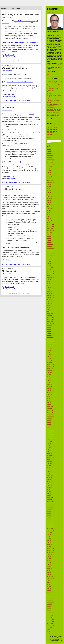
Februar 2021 (50, 268)
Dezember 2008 (50, 549)
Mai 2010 (49, 515)
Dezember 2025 (50, 159)
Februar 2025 (50, 177)
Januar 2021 (49, 270)
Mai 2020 (49, 286)
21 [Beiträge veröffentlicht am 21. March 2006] (49, 131)
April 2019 (49, 309)
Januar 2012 (49, 477)
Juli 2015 (49, 396)
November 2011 (50, 479)
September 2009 (50, 531)
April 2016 (49, 380)
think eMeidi (54, 638)
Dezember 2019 (50, 295)
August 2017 (49, 349)
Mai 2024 (49, 191)
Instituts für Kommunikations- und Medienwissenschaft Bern (19, 280)
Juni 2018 (49, 329)
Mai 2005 (49, 634)
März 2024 (49, 195)
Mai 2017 (49, 355)
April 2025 (49, 173)
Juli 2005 (49, 630)
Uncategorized (9, 55)
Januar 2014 (49, 432)
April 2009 (49, 541)
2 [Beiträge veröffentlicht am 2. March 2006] (51, 126)
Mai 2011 (49, 491)
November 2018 (50, 319)
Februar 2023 (50, 220)
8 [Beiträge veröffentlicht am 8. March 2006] (50, 127)
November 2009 (50, 527)
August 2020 (49, 280)
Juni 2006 (49, 608)
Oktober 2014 (50, 414)
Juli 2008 (49, 559)
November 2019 (50, 297)
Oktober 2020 (50, 276)
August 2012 (49, 464)
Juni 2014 (49, 422)
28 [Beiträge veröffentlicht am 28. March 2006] (49, 133)
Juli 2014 (49, 420)
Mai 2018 (49, 331)
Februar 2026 (50, 155)
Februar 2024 (50, 197)
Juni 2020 (49, 284)
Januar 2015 (49, 408)
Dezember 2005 (50, 620)
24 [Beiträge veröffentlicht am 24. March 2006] (53, 131)
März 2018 (49, 335)
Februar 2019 (50, 313)
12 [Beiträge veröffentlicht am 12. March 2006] (56, 127)
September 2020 (50, 278)
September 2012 (50, 462)
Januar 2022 (49, 246)
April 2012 (49, 471)
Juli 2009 (49, 535)
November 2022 (50, 226)
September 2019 (50, 301)
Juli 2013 (49, 444)
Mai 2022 (49, 238)
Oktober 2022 (50, 228)
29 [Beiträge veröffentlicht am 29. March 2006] (50, 133)
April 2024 (49, 193)
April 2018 (49, 333)
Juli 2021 (49, 258)
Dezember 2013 (50, 434)
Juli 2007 (49, 582)
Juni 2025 (49, 169)
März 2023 (49, 218)
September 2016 (50, 371)
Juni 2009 (49, 537)
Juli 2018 (49, 327)
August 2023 (49, 208)
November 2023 (50, 202)
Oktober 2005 (50, 624)
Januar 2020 (49, 293)
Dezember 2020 (50, 272)
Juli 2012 (49, 466)
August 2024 (49, 185)
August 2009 (49, 533)
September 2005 (50, 626)
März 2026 (49, 153)
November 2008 (50, 551)
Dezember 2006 (50, 596)
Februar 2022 (50, 244)
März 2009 (49, 543)
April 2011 (49, 493)
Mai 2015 (49, 400)
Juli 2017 (49, 351)
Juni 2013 (49, 446)
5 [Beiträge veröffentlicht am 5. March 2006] (56, 126)
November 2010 (50, 503)
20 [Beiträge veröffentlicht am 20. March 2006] (47, 131)
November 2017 (50, 343)
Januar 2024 (49, 198)
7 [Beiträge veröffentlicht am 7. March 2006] (49, 127)
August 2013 (49, 442)
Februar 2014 (50, 430)
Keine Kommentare (7, 61)
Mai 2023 (49, 214)
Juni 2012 (49, 468)
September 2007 (50, 578)
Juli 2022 (49, 234)
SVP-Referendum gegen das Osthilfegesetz (19, 248)
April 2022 (49, 240)
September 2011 (50, 483)
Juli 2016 (49, 375)
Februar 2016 (50, 384)
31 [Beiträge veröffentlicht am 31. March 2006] (53, 133)
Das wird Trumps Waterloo (53, 88)
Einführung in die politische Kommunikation (22, 278)
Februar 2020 (50, 291)
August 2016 (49, 373)
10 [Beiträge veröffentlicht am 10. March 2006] (53, 127)
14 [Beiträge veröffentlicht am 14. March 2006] (49, 129)
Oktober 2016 (50, 369)
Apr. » (52, 135)
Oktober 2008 (50, 553)
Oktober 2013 (50, 438)
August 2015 (49, 394)
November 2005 (50, 622)
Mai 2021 (49, 262)
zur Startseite (50, 12)
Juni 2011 (49, 489)
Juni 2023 (49, 212)
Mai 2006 (49, 610)
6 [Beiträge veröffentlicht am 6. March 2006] (47, 127)
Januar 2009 (49, 547)
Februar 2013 (50, 454)
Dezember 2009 (50, 525)
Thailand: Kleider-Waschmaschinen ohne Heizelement (52, 92)
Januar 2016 (49, 386)
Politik (8, 260)
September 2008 (50, 555)
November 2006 (50, 598)
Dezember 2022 (50, 224)
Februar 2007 (50, 592)
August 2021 (49, 256)
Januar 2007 (49, 594)
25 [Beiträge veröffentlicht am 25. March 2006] (55, 131)
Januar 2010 (49, 523)
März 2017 (49, 359)
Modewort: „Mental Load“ (52, 99)
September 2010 (50, 507)
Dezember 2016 (50, 365)
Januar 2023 (49, 222)
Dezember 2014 (50, 410)
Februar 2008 (50, 568)
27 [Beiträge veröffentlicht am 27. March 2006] (47, 133)
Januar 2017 (49, 363)
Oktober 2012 (50, 460)
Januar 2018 (49, 339)
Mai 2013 (49, 448)
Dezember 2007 (50, 572)
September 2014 (50, 416)
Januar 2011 (49, 499)
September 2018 (50, 323)
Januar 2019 (49, 315)
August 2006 (49, 604)
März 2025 (49, 175)
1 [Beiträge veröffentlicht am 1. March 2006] (50, 126)
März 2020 (49, 289)
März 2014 (49, 428)
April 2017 (49, 357)
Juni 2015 (49, 398)
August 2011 (49, 485)
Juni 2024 (49, 189)
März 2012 (49, 473)
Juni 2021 (49, 260)
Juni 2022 (49, 236)
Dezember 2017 (50, 341)
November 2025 (50, 161)
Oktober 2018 (50, 321)
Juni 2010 (49, 513)
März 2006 (49, 614)
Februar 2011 (50, 497)
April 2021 (49, 264)
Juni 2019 (49, 307)
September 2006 (50, 602)
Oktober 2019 (50, 299)
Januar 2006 (49, 618)
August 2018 (49, 325)
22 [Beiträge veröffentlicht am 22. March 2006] (50, 131)
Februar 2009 (50, 545)
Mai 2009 (49, 539)
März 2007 (49, 590)
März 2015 (49, 404)
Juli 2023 (49, 210)
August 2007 (49, 580)
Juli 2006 (49, 606)
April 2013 (49, 450)
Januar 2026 (49, 157)
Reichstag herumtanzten (22, 49)
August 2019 (49, 303)
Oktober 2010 (50, 505)
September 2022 (50, 230)
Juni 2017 (49, 353)
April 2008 (49, 564)
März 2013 (49, 452)
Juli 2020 (49, 282)
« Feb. (48, 135)
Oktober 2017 (50, 345)
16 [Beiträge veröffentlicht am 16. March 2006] (52, 129)
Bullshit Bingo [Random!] (14, 162)
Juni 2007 (49, 584)
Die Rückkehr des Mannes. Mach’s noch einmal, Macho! (23, 42)
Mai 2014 (49, 424)
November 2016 (50, 367)
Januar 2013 (49, 456)
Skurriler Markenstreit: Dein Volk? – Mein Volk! (20, 82)
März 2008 (49, 566)
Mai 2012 (49, 470)
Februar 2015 (50, 406)
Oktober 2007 (50, 576)
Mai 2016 (49, 378)
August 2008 (49, 557)
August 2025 (49, 167)
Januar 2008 (49, 570)
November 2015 (50, 390)
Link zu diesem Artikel (7, 17)
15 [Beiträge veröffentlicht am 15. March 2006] (50, 129)
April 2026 (49, 151)
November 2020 (50, 274)
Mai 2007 (49, 586)
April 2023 (49, 216)
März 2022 (49, 242)
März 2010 (49, 519)
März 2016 (49, 382)
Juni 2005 (49, 632)
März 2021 (49, 266)
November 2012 (50, 458)
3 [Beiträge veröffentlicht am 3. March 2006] (53, 126)
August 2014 (49, 418)
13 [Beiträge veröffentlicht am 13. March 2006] (47, 129)
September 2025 (50, 165)
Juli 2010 (49, 511)
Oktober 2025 (50, 163)
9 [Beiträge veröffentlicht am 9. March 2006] (51, 127)
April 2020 (49, 287)
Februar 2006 (50, 616)
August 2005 (49, 628)
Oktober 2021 (50, 252)
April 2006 (49, 612)
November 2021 (50, 250)
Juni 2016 (49, 377)
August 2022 (49, 232)
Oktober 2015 (50, 392)
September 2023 (50, 206)
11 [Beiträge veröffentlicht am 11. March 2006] (55, 127)
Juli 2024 (49, 187)
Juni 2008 (49, 561)
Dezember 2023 (50, 200)
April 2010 (49, 517)
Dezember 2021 (50, 248)
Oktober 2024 (50, 181)
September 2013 (50, 440)
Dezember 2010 (50, 501)
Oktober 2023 (50, 204)
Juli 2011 (49, 487)
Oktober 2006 (50, 600)
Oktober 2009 (50, 529)
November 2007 (50, 574)
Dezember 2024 (50, 179)
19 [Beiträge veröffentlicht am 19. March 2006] (56, 129)
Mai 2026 (49, 149)
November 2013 (50, 436)
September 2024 (50, 183)
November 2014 (50, 412)
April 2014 (49, 426)
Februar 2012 (50, 475)
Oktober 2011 (50, 481)
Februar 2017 (50, 361)
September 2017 (50, 347)
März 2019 (49, 311)
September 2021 (50, 254)
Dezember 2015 (50, 388)
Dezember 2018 (50, 317)
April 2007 (49, 588)
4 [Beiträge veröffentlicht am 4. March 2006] (54, 126)
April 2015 (49, 402)
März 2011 (49, 495)
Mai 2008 (49, 563)
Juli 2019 (49, 305)
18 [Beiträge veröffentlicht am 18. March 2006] (55, 129)
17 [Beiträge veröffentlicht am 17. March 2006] (53, 129)
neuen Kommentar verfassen (22, 61)
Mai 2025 (49, 171)
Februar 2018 (50, 337)
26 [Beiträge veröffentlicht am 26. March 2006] (56, 131)
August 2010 (49, 509)
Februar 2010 (50, 521)
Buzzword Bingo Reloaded (9, 130)
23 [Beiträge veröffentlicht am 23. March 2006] (52, 131)
